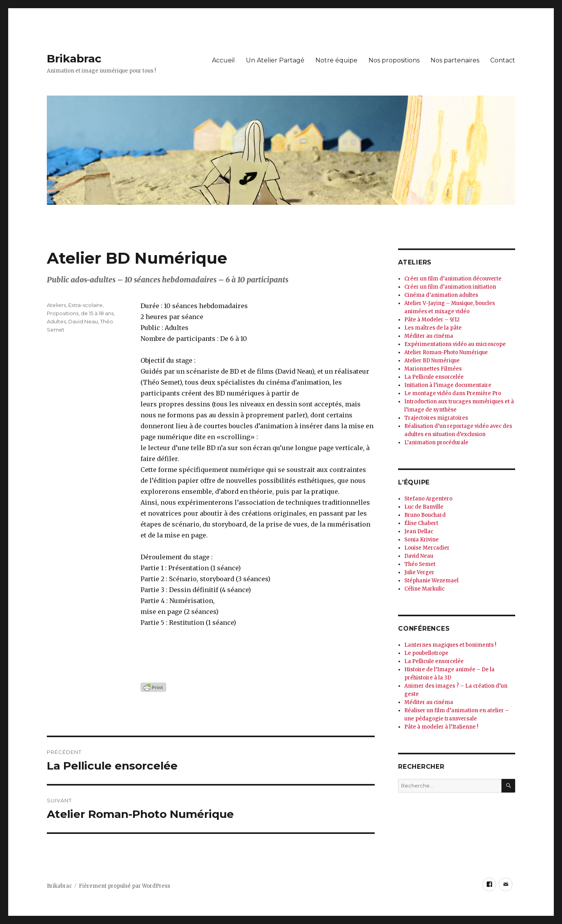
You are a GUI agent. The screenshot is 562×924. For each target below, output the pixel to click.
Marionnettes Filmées (433, 369)
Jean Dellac (419, 531)
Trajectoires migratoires (436, 418)
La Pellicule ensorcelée (434, 377)
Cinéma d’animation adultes (441, 295)
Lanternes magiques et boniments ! (450, 645)
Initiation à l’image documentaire (448, 385)
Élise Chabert (421, 523)
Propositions (63, 313)
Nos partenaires (455, 60)
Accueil (223, 60)
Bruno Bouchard (425, 515)
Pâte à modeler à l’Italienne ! (441, 727)
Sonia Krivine (421, 540)
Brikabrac (74, 59)
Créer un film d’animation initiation (450, 287)
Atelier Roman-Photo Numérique (446, 352)
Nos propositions (394, 60)
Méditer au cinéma (429, 336)
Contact (503, 60)
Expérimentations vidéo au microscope (455, 344)
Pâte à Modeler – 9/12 (432, 320)
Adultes (56, 321)
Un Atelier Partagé (275, 60)
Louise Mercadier (427, 548)
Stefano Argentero (428, 499)
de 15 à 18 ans (97, 313)
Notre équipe (336, 60)
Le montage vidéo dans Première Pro (453, 393)
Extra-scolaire (85, 305)
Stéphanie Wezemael (431, 581)
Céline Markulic (424, 589)
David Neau (83, 321)
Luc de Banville (424, 507)
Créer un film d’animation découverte (453, 279)
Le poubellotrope (426, 653)
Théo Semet (420, 564)
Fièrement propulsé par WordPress (124, 886)
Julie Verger (419, 572)
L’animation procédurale (436, 442)
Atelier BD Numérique (432, 361)
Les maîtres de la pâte (433, 328)
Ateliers (56, 305)
